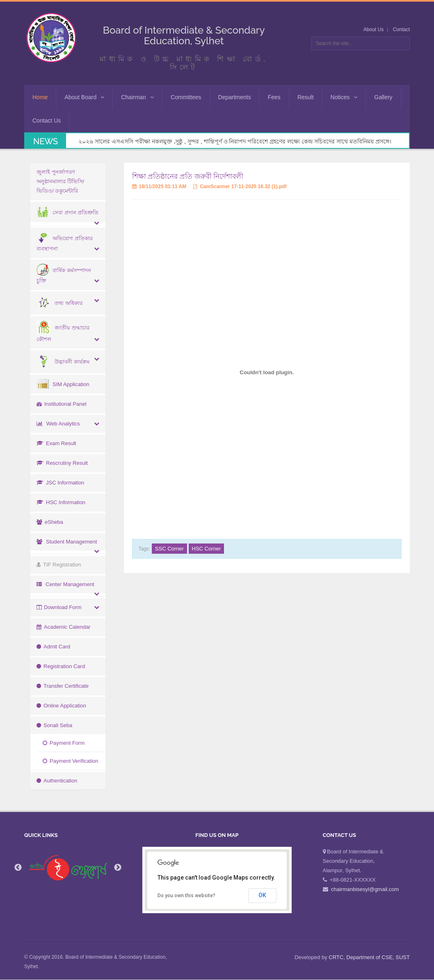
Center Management (65, 584)
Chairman (137, 97)
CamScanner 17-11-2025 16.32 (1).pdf (240, 186)
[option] (68, 868)
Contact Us (47, 121)
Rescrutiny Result (62, 463)
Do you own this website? (186, 896)
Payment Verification (71, 761)
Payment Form (64, 743)
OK (262, 895)
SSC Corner (169, 549)
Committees (186, 97)
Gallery (383, 97)
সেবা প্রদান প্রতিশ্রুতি (67, 213)
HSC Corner (207, 549)
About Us (373, 30)
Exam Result (56, 443)
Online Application (61, 706)
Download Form (59, 607)
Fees (274, 97)
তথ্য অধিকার (59, 303)
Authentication (57, 781)
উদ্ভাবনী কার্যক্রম (63, 362)
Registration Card (61, 666)
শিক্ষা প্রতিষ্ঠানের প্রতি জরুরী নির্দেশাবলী (188, 176)
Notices (344, 97)
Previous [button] (18, 868)
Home (40, 97)
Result (306, 97)
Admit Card (53, 647)
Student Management (67, 542)
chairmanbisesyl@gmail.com (365, 889)
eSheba (50, 522)
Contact (401, 30)
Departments (235, 97)
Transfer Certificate (63, 686)
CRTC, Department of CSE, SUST (369, 957)
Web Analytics (58, 424)
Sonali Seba (54, 725)
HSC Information (61, 502)
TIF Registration (59, 565)
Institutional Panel (62, 404)
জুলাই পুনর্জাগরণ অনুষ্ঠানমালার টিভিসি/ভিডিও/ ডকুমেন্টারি (60, 181)
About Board (84, 97)
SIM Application (63, 384)
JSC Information (60, 483)
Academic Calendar (63, 627)
